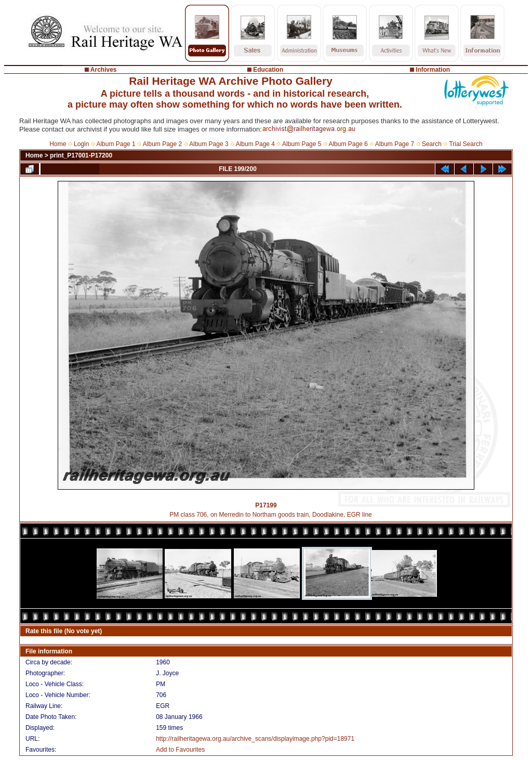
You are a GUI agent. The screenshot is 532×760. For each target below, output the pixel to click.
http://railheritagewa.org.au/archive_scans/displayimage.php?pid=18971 (255, 739)
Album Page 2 (162, 144)
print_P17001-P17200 (81, 155)
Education (268, 70)
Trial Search (465, 144)
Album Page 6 (348, 144)
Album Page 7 (395, 144)
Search (432, 144)
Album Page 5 (302, 144)
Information (433, 70)
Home (58, 144)
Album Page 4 (255, 144)
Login (81, 144)
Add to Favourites (180, 750)
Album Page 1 (116, 144)
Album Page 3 (209, 144)
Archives (104, 70)
